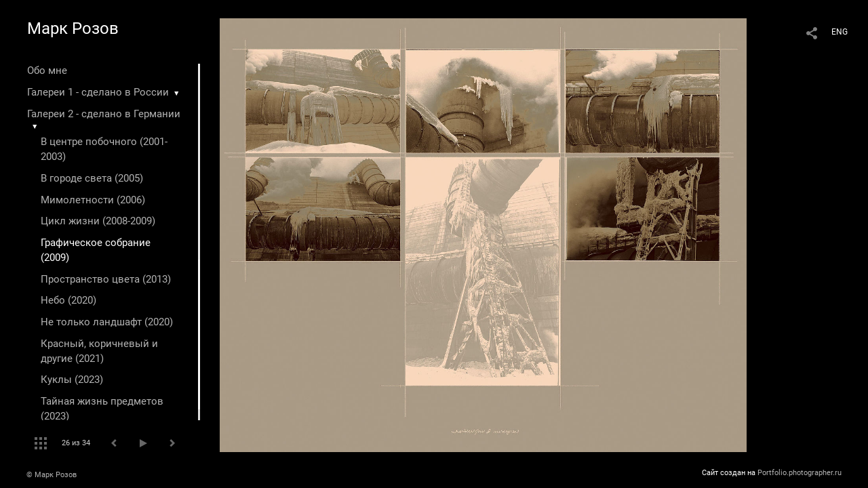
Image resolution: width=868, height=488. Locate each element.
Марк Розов (73, 28)
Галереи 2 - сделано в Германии (104, 114)
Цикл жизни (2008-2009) (98, 221)
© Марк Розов (52, 475)
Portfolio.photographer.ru (800, 473)
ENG (840, 32)
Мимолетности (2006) (93, 200)
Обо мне (47, 70)
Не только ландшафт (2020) (107, 322)
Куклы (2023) (72, 380)
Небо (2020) (68, 300)
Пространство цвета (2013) (106, 279)
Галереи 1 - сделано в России (98, 92)
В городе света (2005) (92, 178)
